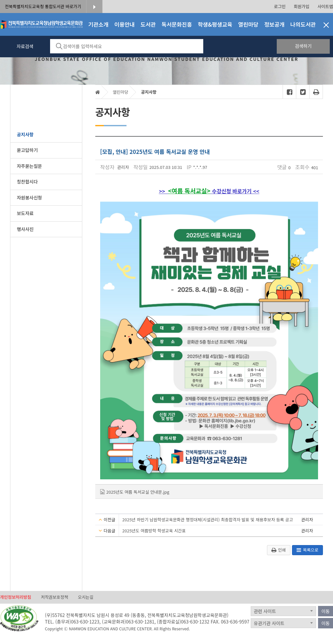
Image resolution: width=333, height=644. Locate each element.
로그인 (280, 6)
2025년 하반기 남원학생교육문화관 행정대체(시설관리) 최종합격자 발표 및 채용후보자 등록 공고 (208, 520)
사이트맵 (325, 6)
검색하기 (303, 46)
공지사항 (149, 92)
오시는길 (86, 597)
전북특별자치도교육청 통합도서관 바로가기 (43, 6)
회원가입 (301, 6)
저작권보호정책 (55, 597)
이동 (326, 611)
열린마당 (121, 92)
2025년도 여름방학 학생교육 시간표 (154, 531)
